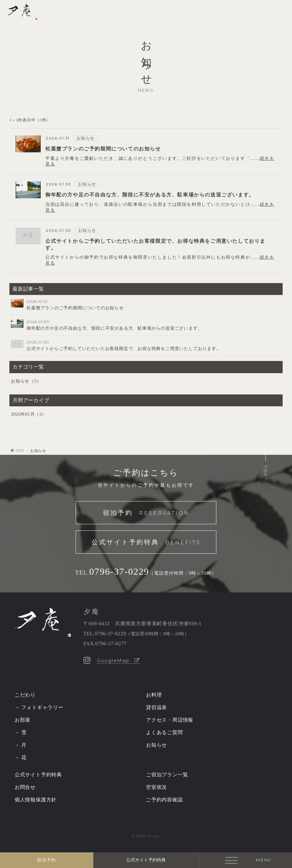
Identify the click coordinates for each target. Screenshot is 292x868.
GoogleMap (118, 660)
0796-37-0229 (119, 571)
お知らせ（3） (26, 381)
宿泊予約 (146, 513)
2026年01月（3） (29, 414)
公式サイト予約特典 (146, 543)
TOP (20, 451)
